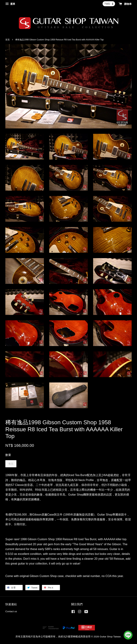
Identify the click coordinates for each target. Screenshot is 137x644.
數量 (8, 455)
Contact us (11, 611)
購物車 (125, 4)
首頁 (7, 40)
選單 (10, 4)
